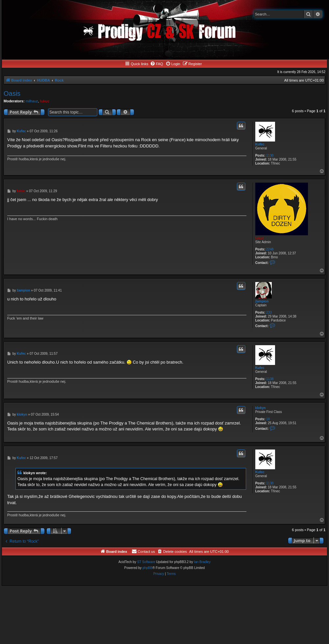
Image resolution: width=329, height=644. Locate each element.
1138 (270, 155)
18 (268, 419)
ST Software (146, 562)
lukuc (45, 101)
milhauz (32, 101)
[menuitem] (157, 64)
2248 (270, 249)
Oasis (12, 93)
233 (269, 312)
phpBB (147, 568)
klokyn (261, 408)
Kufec (260, 144)
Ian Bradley (202, 562)
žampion (262, 301)
